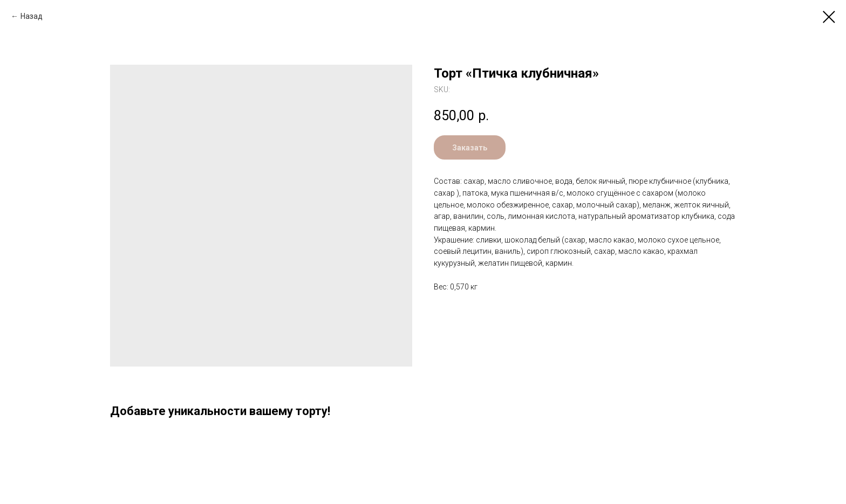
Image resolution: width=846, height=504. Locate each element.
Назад (32, 16)
